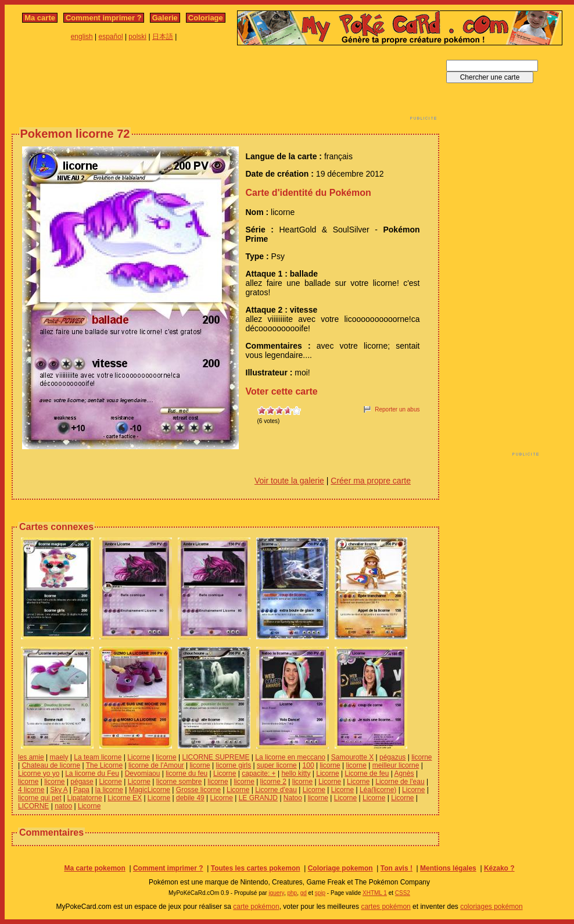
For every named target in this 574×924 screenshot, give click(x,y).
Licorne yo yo (39, 773)
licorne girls (234, 765)
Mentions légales (448, 868)
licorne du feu (186, 773)
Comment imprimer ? (104, 18)
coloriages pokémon (491, 907)
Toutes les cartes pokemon (256, 868)
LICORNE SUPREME (216, 757)
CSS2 (403, 893)
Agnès (404, 773)
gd (304, 893)
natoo (63, 806)
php (292, 893)
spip (320, 893)
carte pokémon (256, 907)
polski (137, 37)
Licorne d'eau (276, 790)
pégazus (392, 757)
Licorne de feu (367, 773)
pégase (82, 782)
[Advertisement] (225, 86)
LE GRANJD (258, 798)
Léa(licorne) (378, 790)
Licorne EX (125, 798)
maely (59, 757)
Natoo (293, 798)
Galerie (165, 18)
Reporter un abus (397, 409)
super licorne (277, 765)
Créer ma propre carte (371, 481)
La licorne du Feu (92, 773)
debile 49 (190, 798)
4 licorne (31, 790)
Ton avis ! (397, 868)
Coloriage (206, 18)
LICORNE (33, 806)
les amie (31, 757)
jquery (276, 893)
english (82, 37)
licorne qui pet (40, 798)
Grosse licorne (198, 790)
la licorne (109, 790)
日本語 (163, 37)
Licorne (139, 757)
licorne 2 (273, 782)
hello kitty (296, 773)
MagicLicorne (150, 790)
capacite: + (259, 773)
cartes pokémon (385, 907)
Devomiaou (143, 773)
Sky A (59, 790)
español (111, 37)
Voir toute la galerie (289, 481)
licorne (166, 757)
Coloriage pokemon (340, 868)
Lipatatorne (85, 798)
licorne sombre (179, 782)
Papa (81, 790)
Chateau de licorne (51, 765)
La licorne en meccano (290, 757)
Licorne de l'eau (400, 782)
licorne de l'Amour (156, 765)
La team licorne (98, 757)
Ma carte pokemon (94, 868)
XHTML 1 (375, 893)
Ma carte (40, 18)
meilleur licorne (396, 765)
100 (308, 765)
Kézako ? (499, 868)
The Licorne (104, 765)
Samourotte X (352, 757)
